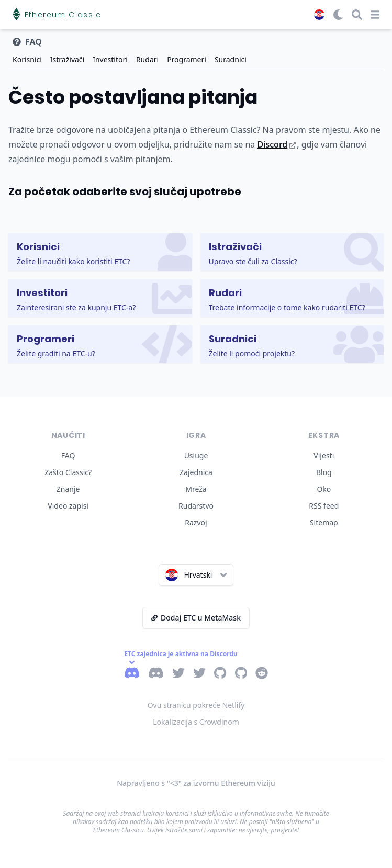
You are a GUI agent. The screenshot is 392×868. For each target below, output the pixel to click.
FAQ (68, 455)
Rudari (147, 59)
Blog (324, 472)
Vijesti (324, 455)
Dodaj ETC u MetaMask (196, 618)
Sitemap (324, 522)
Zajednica (196, 472)
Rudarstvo (196, 506)
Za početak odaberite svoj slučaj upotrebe (125, 191)
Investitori (110, 59)
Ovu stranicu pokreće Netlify (196, 705)
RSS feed (324, 506)
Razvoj (196, 522)
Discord (276, 144)
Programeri (187, 59)
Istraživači (67, 59)
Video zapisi (68, 506)
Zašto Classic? (68, 472)
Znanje (68, 489)
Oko (324, 489)
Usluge (196, 455)
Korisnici (27, 59)
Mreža (196, 489)
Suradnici (231, 59)
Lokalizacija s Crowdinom (196, 722)
